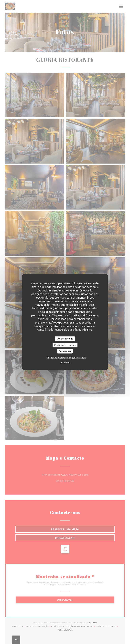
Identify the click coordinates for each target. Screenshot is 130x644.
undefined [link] (66, 362)
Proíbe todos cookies (65, 345)
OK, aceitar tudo (65, 339)
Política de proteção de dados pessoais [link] (66, 357)
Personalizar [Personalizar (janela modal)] (65, 351)
